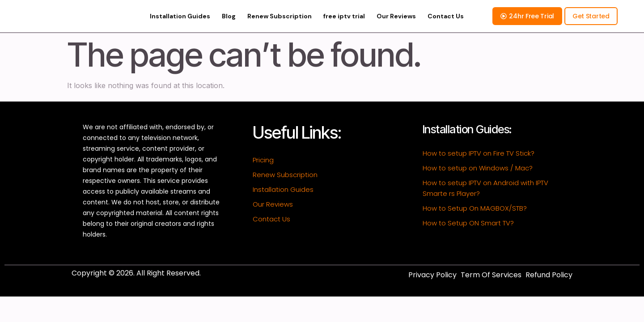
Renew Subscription (280, 24)
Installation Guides (180, 24)
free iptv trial (344, 24)
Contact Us (446, 24)
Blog (229, 24)
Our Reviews (396, 24)
